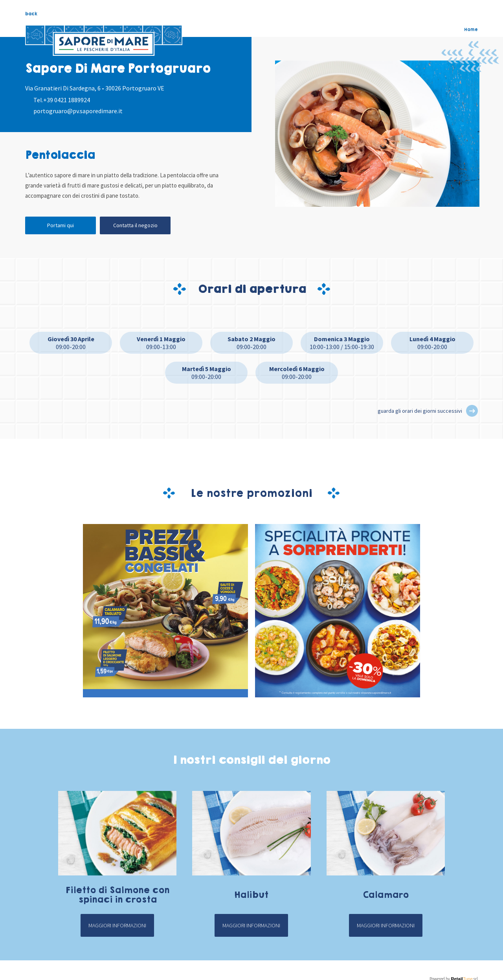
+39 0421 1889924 (67, 100)
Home (471, 29)
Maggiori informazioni (117, 925)
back (31, 14)
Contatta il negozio (135, 225)
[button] (472, 411)
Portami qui (61, 225)
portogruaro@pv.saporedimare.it (78, 111)
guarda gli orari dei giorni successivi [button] (420, 411)
